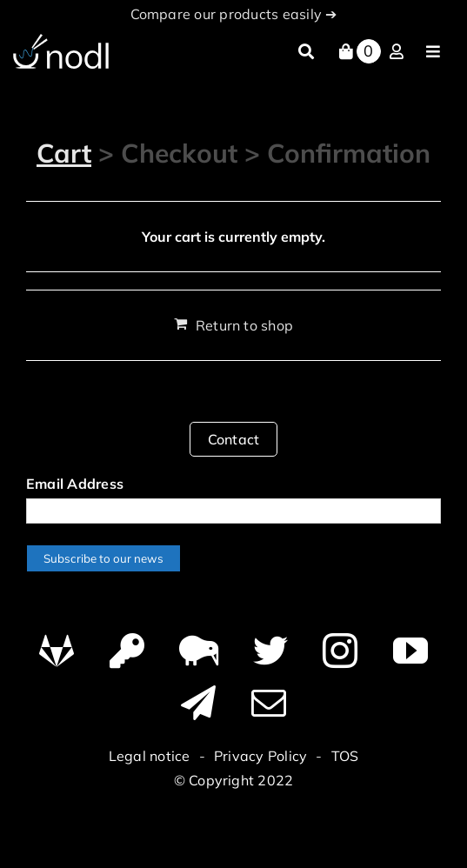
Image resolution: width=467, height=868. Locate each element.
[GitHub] (57, 651)
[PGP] (127, 651)
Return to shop (244, 325)
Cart (64, 153)
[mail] (269, 703)
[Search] (306, 52)
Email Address (75, 484)
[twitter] (270, 651)
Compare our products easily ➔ (234, 14)
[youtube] (410, 651)
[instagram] (340, 651)
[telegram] (198, 703)
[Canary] (199, 651)
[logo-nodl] (61, 41)
